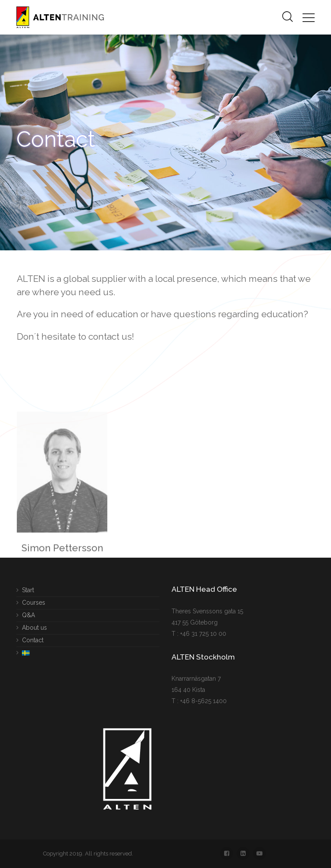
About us (34, 627)
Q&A (28, 615)
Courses (34, 602)
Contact (33, 640)
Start (28, 590)
